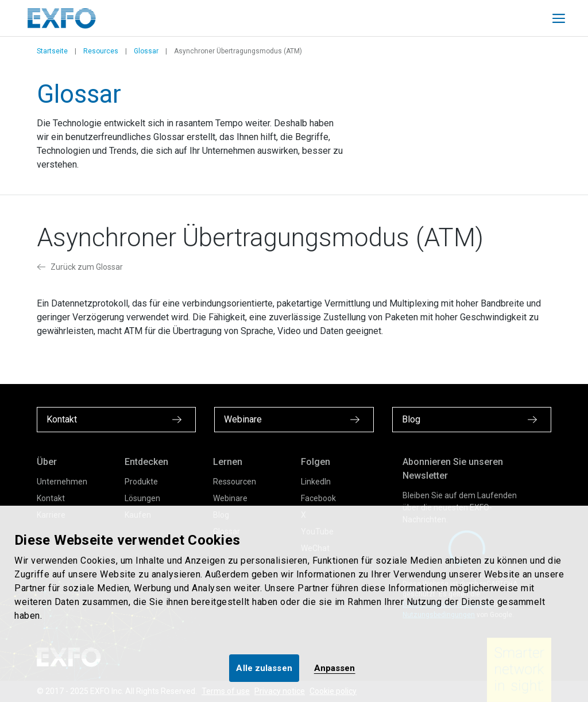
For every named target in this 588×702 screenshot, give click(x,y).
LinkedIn (316, 482)
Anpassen (335, 668)
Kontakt (51, 498)
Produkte (141, 482)
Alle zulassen (264, 668)
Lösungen (142, 498)
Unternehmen (62, 482)
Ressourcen (235, 482)
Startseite (52, 51)
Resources (101, 51)
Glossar (146, 51)
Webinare (230, 498)
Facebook (318, 498)
